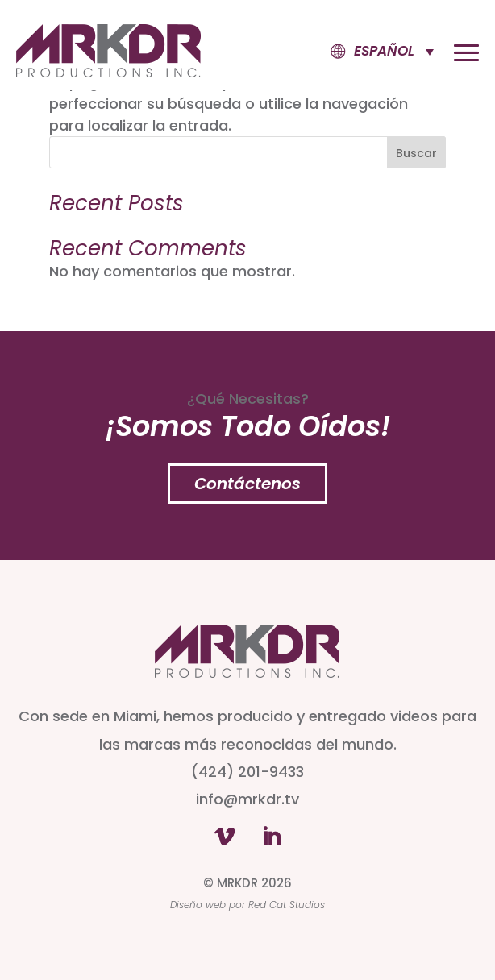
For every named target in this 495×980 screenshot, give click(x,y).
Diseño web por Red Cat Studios (247, 905)
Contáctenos (247, 484)
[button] (369, 51)
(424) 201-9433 (247, 772)
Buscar (416, 153)
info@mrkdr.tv (247, 799)
